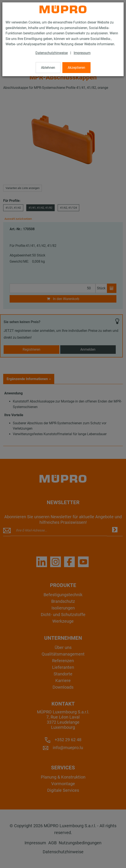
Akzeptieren (76, 68)
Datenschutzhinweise (52, 53)
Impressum (82, 53)
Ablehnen (48, 68)
